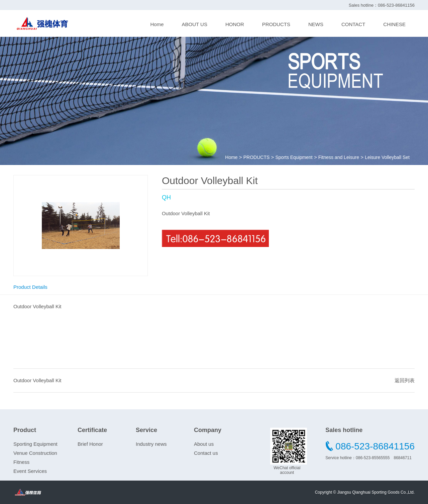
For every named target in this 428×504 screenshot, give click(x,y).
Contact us (206, 453)
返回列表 (405, 380)
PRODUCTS (276, 24)
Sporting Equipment (35, 444)
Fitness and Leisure (339, 157)
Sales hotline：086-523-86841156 (382, 5)
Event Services (30, 471)
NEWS (316, 24)
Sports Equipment (294, 157)
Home (157, 24)
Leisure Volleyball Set (387, 157)
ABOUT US (195, 24)
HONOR (235, 24)
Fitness (21, 462)
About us (204, 444)
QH (166, 197)
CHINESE (394, 24)
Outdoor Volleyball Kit (37, 380)
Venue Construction (35, 453)
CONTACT (353, 24)
